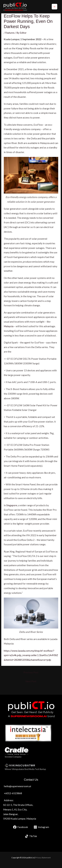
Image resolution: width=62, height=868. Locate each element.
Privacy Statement (43, 858)
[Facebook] (21, 827)
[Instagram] (41, 827)
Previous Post (31, 672)
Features (10, 33)
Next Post (31, 681)
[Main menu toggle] (54, 7)
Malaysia (9, 326)
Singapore (12, 505)
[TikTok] (31, 836)
